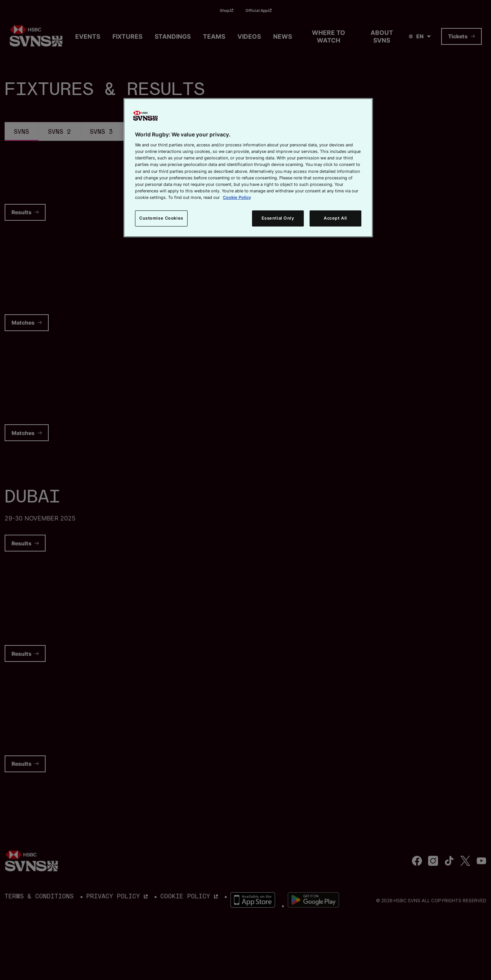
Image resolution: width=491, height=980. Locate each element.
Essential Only (278, 218)
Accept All (335, 218)
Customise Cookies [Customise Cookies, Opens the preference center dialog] (161, 218)
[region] (248, 168)
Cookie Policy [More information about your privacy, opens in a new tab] (237, 197)
